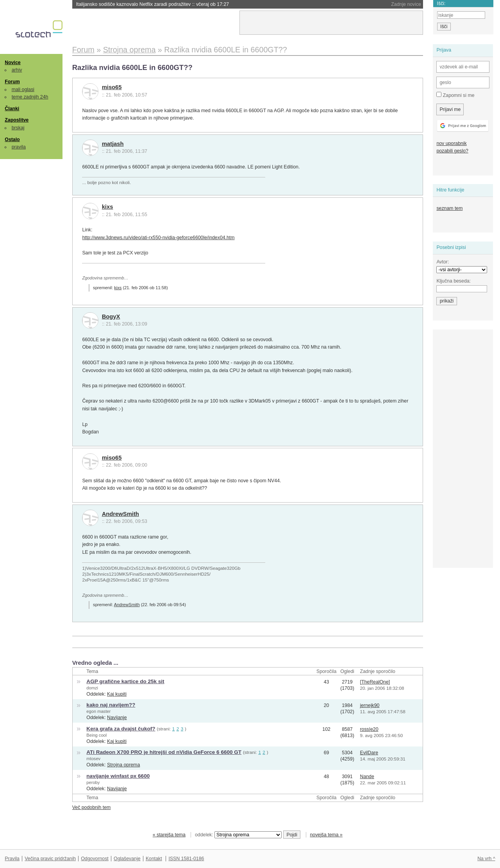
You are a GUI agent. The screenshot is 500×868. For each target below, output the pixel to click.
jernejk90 (370, 705)
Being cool (96, 735)
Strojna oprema (123, 765)
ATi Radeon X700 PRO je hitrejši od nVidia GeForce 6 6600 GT (164, 752)
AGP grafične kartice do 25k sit (125, 681)
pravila (19, 147)
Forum (12, 82)
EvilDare (369, 753)
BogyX (111, 317)
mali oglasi (23, 89)
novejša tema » (326, 835)
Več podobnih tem (92, 807)
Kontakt (154, 859)
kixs (108, 207)
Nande (367, 777)
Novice (12, 63)
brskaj (18, 128)
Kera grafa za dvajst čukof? (121, 729)
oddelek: (238, 835)
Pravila (12, 859)
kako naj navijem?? (111, 705)
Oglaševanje (127, 859)
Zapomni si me (455, 95)
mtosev (93, 759)
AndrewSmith (121, 514)
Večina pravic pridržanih (50, 859)
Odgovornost (95, 859)
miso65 (112, 87)
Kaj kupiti (117, 694)
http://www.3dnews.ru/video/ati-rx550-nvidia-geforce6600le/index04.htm (158, 238)
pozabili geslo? (452, 151)
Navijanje (117, 718)
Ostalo (12, 140)
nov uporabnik (451, 143)
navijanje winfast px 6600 (118, 776)
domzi (92, 688)
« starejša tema (169, 835)
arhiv (17, 70)
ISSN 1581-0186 (186, 859)
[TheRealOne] (375, 682)
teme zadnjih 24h (30, 97)
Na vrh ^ (486, 859)
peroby (93, 782)
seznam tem (449, 208)
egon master (98, 711)
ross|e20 (369, 729)
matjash (113, 144)
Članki (12, 109)
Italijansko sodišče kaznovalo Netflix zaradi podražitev (153, 4)
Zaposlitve (17, 120)
